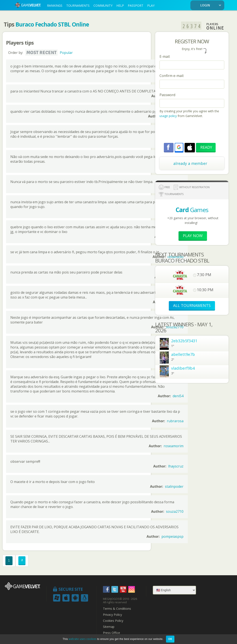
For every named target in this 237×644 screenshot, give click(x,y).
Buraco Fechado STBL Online (52, 24)
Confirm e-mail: (172, 76)
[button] (179, 147)
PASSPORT (136, 5)
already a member (190, 163)
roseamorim (174, 446)
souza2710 (175, 511)
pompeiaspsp (172, 536)
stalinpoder (174, 486)
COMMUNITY (103, 5)
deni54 (178, 396)
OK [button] (170, 639)
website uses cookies (82, 639)
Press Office (111, 633)
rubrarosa (175, 421)
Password (167, 95)
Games (192, 210)
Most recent (41, 53)
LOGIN (212, 5)
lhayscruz (176, 466)
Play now (193, 236)
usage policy (168, 116)
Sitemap (109, 627)
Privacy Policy (112, 615)
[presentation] (192, 131)
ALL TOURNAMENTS (192, 305)
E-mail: (165, 56)
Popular (66, 53)
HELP (120, 5)
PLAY (151, 5)
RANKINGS (55, 5)
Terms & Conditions (117, 609)
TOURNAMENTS (78, 5)
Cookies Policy (113, 621)
